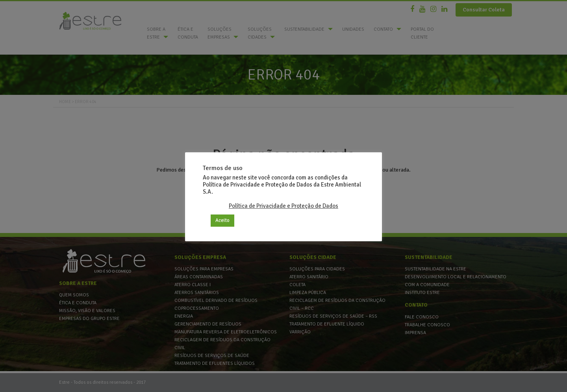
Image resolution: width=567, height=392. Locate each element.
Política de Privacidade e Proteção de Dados (283, 206)
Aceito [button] (222, 220)
